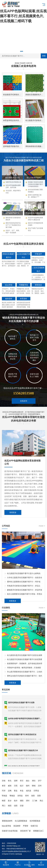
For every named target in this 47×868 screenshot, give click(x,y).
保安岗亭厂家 (25, 831)
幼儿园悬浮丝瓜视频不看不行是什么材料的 (24, 630)
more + (42, 583)
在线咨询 (24, 414)
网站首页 (41, 863)
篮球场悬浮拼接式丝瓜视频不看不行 (17, 146)
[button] (22, 51)
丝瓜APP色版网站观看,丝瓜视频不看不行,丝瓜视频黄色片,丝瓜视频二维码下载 (23, 16)
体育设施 (19, 854)
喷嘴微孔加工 (38, 831)
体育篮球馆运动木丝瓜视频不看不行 (17, 120)
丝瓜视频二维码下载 (29, 864)
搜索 (44, 56)
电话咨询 (6, 863)
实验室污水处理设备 (10, 831)
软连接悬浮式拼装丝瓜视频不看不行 (17, 95)
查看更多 (13, 577)
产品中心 (18, 863)
